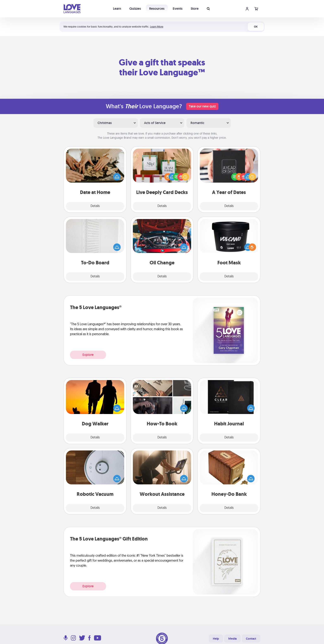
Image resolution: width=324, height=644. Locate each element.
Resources (157, 9)
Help (216, 639)
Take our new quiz (202, 106)
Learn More (157, 27)
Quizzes (135, 9)
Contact (251, 639)
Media (232, 639)
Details (95, 206)
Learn (117, 9)
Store (195, 9)
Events (178, 9)
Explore (88, 355)
